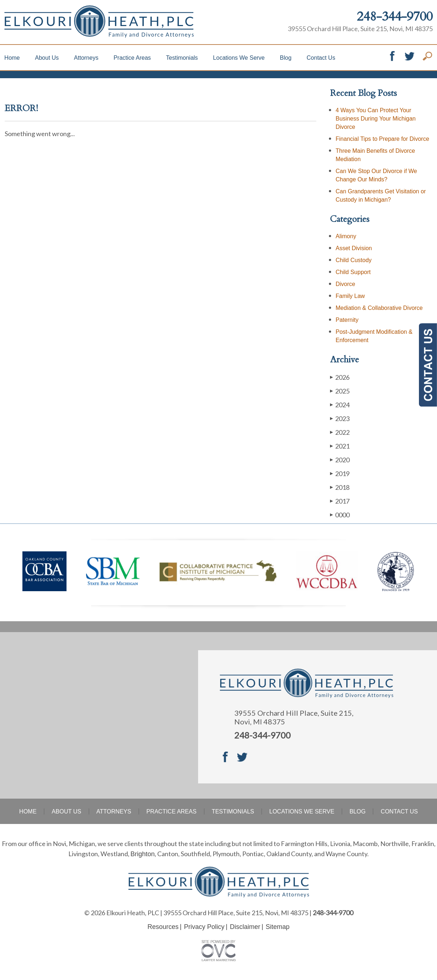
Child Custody (354, 260)
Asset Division (354, 248)
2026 (340, 377)
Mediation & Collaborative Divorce (379, 308)
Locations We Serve (239, 58)
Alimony (346, 236)
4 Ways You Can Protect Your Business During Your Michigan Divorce (376, 119)
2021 (340, 446)
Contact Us (321, 58)
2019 (340, 473)
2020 (340, 460)
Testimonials (182, 58)
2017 (340, 501)
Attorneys (86, 58)
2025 (340, 391)
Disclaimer (245, 927)
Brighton (143, 854)
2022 (340, 432)
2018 (340, 487)
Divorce (346, 284)
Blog (286, 58)
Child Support (353, 272)
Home (12, 58)
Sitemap (278, 927)
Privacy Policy (204, 927)
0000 (340, 515)
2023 (340, 418)
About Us (47, 58)
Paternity (347, 320)
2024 (340, 405)
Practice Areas (132, 58)
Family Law (350, 296)
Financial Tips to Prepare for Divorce (383, 139)
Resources (163, 927)
